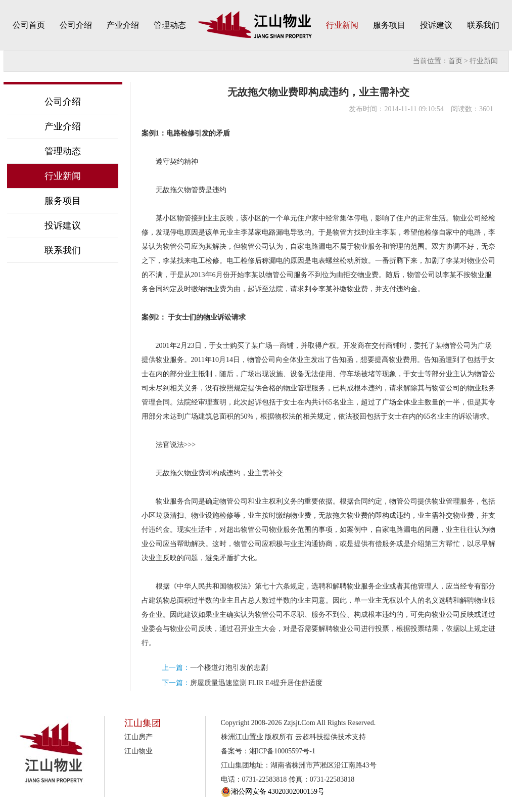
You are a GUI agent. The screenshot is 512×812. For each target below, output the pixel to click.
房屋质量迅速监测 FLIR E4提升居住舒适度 (257, 683)
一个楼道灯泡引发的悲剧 (229, 668)
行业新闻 (342, 25)
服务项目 (389, 25)
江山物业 (138, 751)
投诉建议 (436, 25)
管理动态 (170, 25)
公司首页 (29, 25)
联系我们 (483, 25)
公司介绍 (76, 25)
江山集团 (143, 723)
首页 (455, 61)
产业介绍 (123, 25)
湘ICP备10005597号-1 (282, 751)
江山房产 (138, 737)
